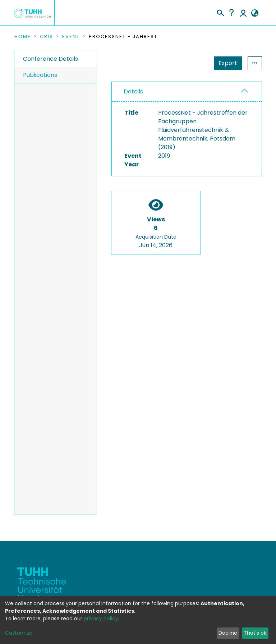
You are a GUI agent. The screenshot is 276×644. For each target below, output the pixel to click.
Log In (243, 13)
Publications (40, 75)
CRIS (47, 37)
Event (71, 37)
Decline (228, 633)
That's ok (255, 633)
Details (133, 91)
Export (228, 63)
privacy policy (101, 618)
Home (23, 37)
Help (231, 13)
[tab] (187, 92)
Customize (19, 633)
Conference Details (50, 59)
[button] (255, 13)
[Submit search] (220, 12)
